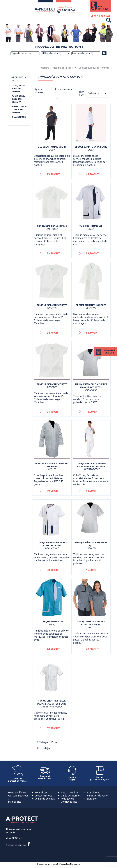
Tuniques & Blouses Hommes (18, 99)
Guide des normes (71, 796)
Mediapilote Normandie (70, 864)
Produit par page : (64, 91)
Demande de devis (45, 799)
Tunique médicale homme (52, 226)
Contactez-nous (43, 796)
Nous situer (41, 793)
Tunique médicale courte (52, 305)
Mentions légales (18, 793)
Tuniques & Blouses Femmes (18, 89)
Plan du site (15, 802)
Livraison (92, 799)
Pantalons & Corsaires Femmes (19, 110)
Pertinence (97, 93)
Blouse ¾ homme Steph (52, 147)
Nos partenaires (70, 793)
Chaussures (19, 117)
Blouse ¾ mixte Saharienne (91, 147)
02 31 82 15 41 (100, 16)
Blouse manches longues (91, 305)
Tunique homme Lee (91, 226)
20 (58, 98)
